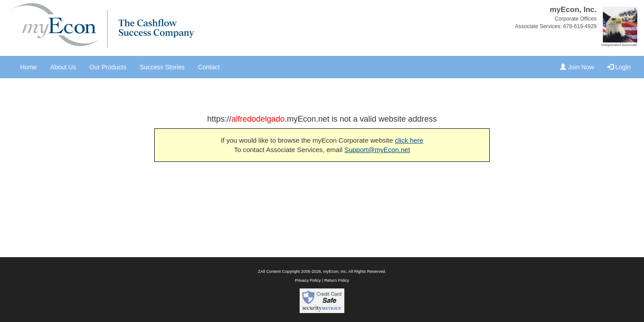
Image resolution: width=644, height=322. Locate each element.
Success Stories (162, 67)
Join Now (577, 67)
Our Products (108, 67)
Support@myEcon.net (377, 150)
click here (409, 140)
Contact (209, 67)
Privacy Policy (308, 280)
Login (619, 67)
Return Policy (337, 280)
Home (28, 67)
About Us (63, 67)
